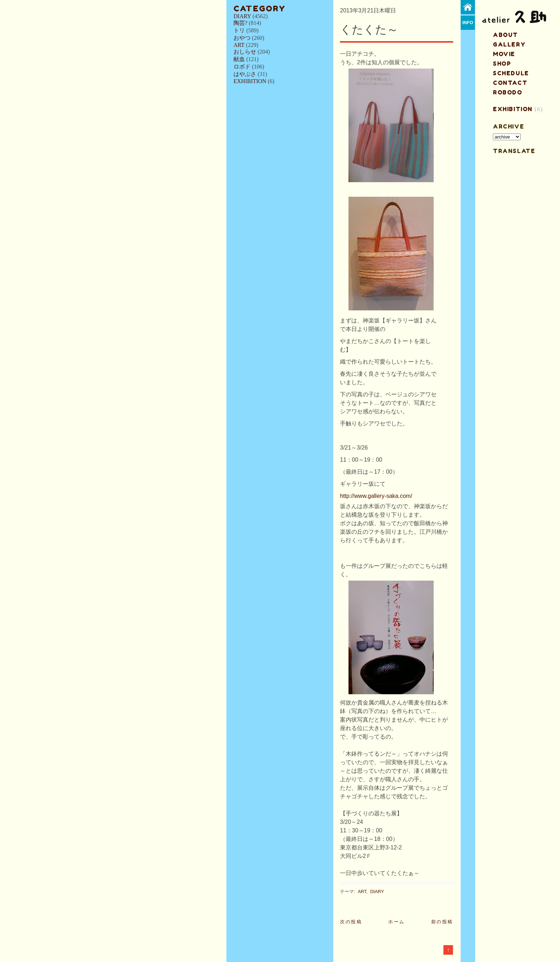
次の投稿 (351, 922)
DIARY (242, 16)
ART (239, 45)
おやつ (242, 38)
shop (502, 64)
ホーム (397, 922)
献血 (239, 59)
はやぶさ (245, 74)
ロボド (242, 67)
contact (510, 83)
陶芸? (240, 23)
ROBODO (508, 92)
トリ (239, 30)
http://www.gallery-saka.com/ (376, 496)
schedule (511, 73)
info (468, 23)
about (506, 35)
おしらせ (245, 52)
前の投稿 (442, 922)
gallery (509, 44)
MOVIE (504, 54)
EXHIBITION (250, 81)
